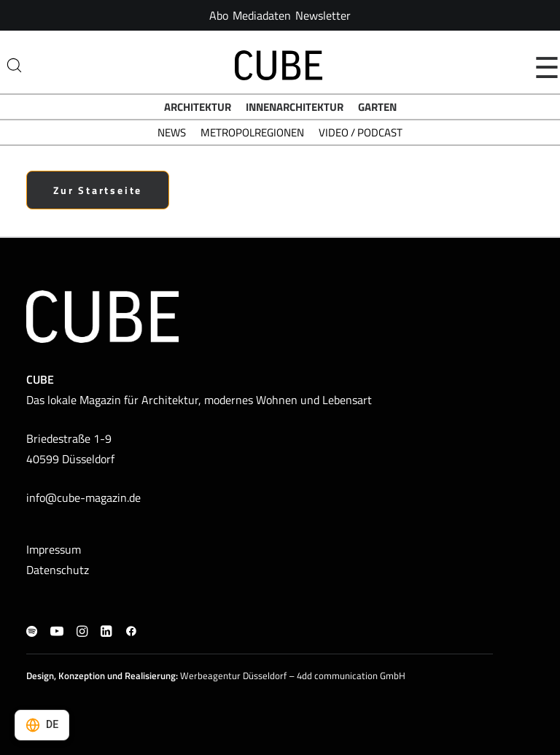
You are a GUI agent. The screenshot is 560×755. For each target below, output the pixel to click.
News (172, 132)
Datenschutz (58, 570)
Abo (219, 15)
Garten (377, 107)
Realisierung (150, 675)
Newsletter (323, 15)
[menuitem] (219, 15)
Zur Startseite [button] (98, 190)
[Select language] (42, 725)
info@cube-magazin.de (83, 497)
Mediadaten (262, 15)
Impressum (54, 549)
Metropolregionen (252, 132)
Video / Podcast (361, 132)
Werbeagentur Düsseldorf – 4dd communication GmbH (293, 675)
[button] (32, 632)
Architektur (198, 107)
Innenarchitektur (295, 107)
